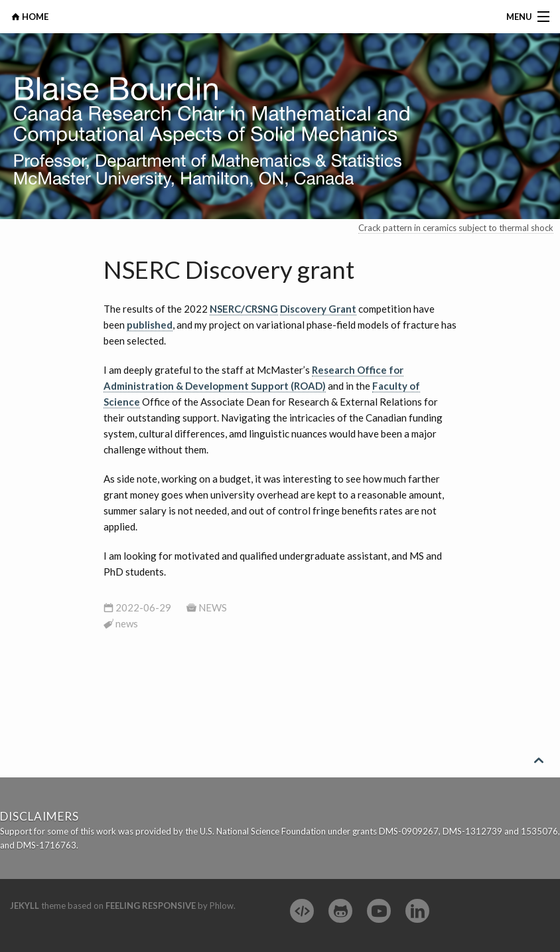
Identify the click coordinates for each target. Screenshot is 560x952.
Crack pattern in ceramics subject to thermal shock (456, 228)
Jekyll (25, 906)
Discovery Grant (318, 309)
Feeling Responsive (151, 906)
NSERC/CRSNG (244, 309)
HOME (34, 17)
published (150, 325)
